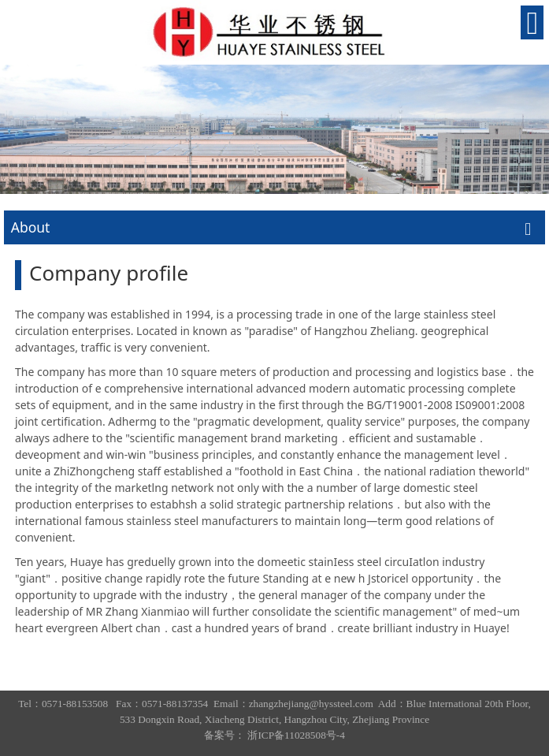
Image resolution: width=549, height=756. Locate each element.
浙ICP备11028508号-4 (296, 735)
